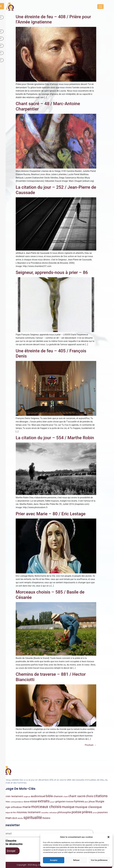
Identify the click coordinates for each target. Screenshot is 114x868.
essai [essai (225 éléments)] (34, 801)
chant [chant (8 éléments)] (66, 797)
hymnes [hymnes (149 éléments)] (79, 801)
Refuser (76, 860)
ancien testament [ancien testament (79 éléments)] (13, 796)
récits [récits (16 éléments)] (20, 818)
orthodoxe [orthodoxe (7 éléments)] (53, 813)
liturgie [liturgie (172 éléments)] (100, 801)
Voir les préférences (99, 860)
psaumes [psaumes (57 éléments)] (103, 812)
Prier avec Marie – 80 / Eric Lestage (51, 514)
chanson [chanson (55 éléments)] (58, 796)
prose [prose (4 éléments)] (95, 813)
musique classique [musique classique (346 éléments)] (88, 807)
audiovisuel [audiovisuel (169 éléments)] (38, 796)
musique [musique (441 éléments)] (68, 807)
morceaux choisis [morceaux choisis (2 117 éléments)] (46, 807)
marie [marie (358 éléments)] (27, 807)
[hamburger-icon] (100, 7)
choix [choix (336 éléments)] (89, 796)
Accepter (54, 860)
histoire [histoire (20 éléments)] (70, 802)
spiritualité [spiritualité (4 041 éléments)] (33, 818)
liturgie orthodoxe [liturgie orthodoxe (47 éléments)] (12, 807)
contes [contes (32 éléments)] (6, 802)
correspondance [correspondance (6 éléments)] (17, 802)
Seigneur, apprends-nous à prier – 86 (52, 272)
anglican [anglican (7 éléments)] (27, 797)
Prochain (91, 745)
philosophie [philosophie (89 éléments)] (64, 812)
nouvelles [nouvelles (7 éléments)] (45, 813)
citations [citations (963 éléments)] (101, 796)
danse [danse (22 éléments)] (27, 802)
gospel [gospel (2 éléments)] (52, 802)
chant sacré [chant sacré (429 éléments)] (77, 796)
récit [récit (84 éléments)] (15, 818)
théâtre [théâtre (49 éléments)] (46, 818)
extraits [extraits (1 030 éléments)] (44, 801)
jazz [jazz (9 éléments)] (86, 802)
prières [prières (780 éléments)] (87, 812)
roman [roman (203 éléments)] (7, 818)
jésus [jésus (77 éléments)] (92, 801)
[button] (108, 837)
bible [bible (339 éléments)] (49, 796)
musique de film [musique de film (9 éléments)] (9, 812)
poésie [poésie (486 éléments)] (76, 812)
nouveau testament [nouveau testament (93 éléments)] (29, 812)
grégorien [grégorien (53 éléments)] (60, 801)
